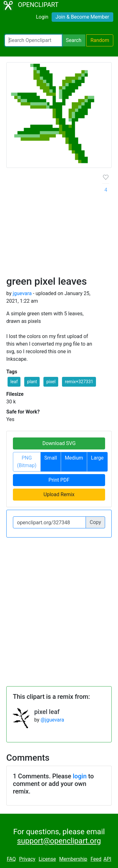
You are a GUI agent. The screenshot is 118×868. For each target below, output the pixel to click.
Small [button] (51, 458)
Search (73, 40)
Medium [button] (74, 458)
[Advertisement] (59, 224)
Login (42, 17)
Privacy (27, 859)
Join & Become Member (82, 17)
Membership (73, 859)
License (47, 859)
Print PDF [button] (59, 480)
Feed (96, 859)
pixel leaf (47, 712)
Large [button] (97, 458)
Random (100, 40)
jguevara (22, 293)
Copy (95, 522)
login (80, 776)
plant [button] (32, 382)
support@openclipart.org (59, 841)
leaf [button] (14, 382)
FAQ (11, 859)
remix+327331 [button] (79, 382)
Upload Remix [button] (59, 494)
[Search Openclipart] (33, 40)
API (107, 859)
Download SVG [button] (59, 443)
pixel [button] (51, 382)
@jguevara (52, 720)
